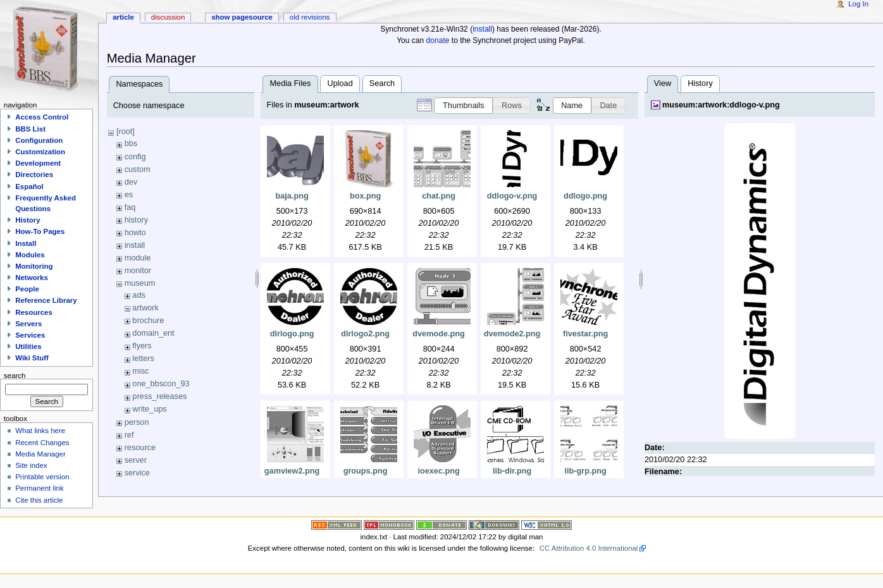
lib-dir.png (512, 471)
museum (140, 283)
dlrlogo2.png (365, 334)
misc (140, 371)
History (700, 83)
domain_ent (153, 333)
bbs (131, 144)
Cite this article (39, 500)
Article (123, 17)
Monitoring (34, 266)
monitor (138, 271)
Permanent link (39, 488)
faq (130, 207)
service (137, 473)
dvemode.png (438, 334)
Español (29, 187)
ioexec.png (438, 471)
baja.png (292, 196)
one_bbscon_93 (161, 384)
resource (140, 448)
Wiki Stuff (32, 358)
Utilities (28, 346)
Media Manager (40, 454)
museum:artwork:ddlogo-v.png (721, 105)
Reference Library (46, 300)
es (129, 195)
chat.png (439, 196)
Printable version (42, 477)
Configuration (39, 140)
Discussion (168, 17)
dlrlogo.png (292, 334)
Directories (34, 175)
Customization (40, 152)
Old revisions (310, 17)
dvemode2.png (512, 334)
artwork (145, 308)
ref (129, 435)
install (482, 29)
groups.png (366, 471)
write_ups (149, 409)
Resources (34, 312)
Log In (858, 4)
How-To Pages (40, 231)
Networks (32, 278)
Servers (28, 324)
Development (38, 163)
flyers (142, 346)
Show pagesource (242, 17)
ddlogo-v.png (512, 196)
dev (131, 182)
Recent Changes (42, 443)
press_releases (159, 396)
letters (143, 358)
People (27, 289)
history (136, 220)
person (137, 422)
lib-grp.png (585, 471)
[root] (126, 132)
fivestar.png (585, 334)
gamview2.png (292, 471)
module (138, 258)
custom (138, 169)
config (135, 157)
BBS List (30, 129)
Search (382, 83)
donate (438, 40)
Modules (30, 255)
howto (135, 233)
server (136, 460)
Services (30, 335)
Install (26, 243)
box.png (365, 196)
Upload (340, 83)
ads (139, 295)
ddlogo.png (585, 196)
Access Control (42, 117)
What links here (40, 431)
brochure (148, 321)
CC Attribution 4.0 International (589, 548)
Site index (31, 465)
